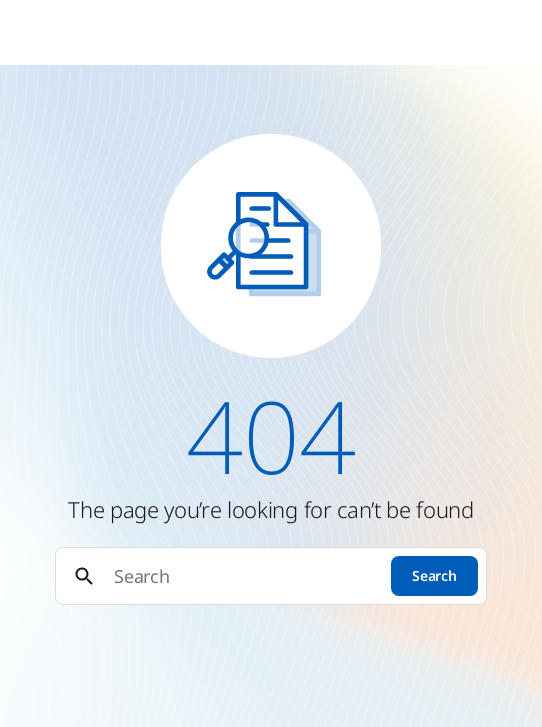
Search (434, 575)
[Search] (243, 576)
